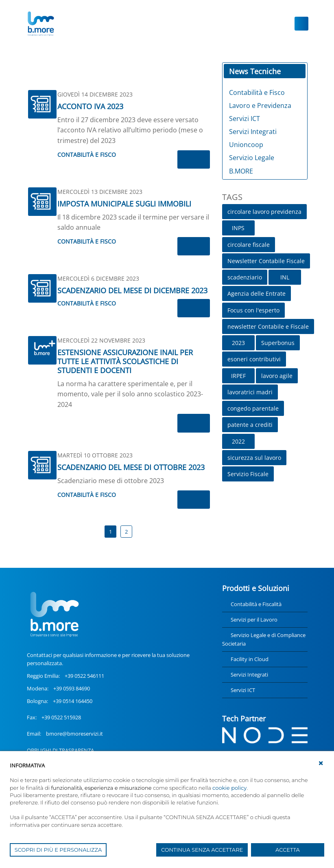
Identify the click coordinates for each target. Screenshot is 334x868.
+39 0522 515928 (61, 717)
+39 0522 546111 (84, 676)
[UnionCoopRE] (40, 24)
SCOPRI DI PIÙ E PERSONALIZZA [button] (58, 850)
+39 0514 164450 (73, 701)
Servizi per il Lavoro (254, 620)
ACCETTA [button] (288, 850)
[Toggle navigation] (301, 24)
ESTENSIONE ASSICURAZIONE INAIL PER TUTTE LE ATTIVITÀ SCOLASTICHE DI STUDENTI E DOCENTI (125, 361)
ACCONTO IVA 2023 (90, 106)
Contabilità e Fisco (87, 155)
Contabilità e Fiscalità (256, 604)
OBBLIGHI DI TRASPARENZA (60, 750)
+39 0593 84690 (72, 688)
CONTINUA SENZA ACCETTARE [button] (202, 850)
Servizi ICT (243, 690)
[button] (321, 763)
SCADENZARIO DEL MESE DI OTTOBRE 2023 (131, 467)
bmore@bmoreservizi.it (74, 734)
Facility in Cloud (250, 659)
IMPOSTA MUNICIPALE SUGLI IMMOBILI (124, 204)
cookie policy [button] (229, 788)
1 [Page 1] (110, 532)
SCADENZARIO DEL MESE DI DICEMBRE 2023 (132, 290)
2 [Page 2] (126, 532)
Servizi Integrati (249, 675)
